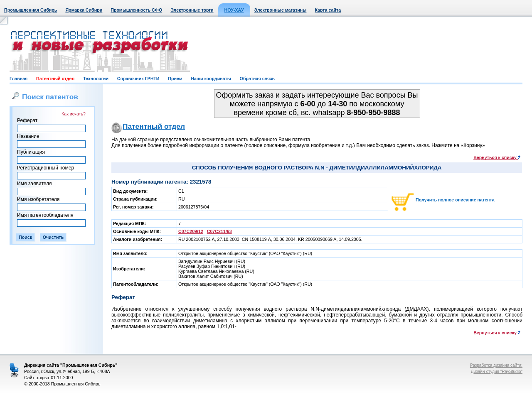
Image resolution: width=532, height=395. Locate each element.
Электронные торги (192, 10)
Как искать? (74, 114)
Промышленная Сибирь (31, 10)
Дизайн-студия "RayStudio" (497, 372)
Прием (175, 79)
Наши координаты (211, 79)
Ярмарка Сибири (84, 10)
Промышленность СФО (136, 10)
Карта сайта (328, 10)
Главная (18, 79)
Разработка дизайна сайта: (496, 365)
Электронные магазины (281, 10)
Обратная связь (257, 79)
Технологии (96, 79)
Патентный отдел (55, 79)
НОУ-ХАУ (234, 10)
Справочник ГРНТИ (138, 79)
